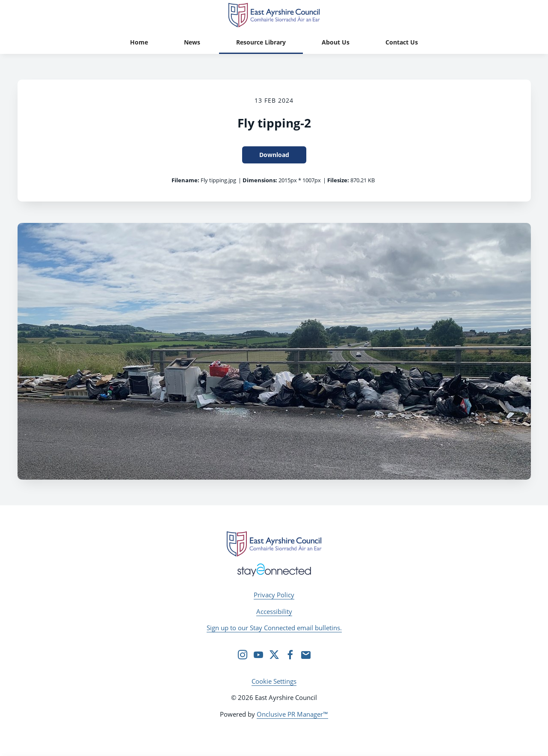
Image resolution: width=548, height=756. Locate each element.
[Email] (306, 655)
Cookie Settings (274, 681)
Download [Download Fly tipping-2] (274, 155)
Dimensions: (260, 180)
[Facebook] (290, 655)
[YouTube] (258, 655)
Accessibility (274, 611)
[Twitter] (274, 655)
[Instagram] (243, 655)
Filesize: (338, 180)
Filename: (185, 180)
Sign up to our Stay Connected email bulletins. (274, 628)
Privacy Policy (274, 595)
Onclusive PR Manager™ (292, 714)
